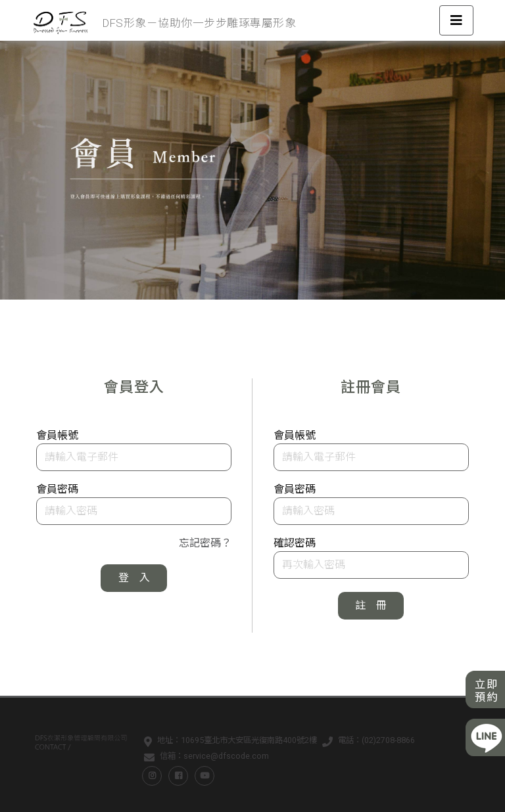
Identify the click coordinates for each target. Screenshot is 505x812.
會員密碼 (57, 489)
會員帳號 (57, 435)
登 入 (134, 578)
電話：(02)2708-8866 (366, 742)
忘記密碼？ (205, 543)
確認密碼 (295, 543)
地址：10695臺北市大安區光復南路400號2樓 (228, 742)
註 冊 (371, 605)
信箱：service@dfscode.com (204, 758)
